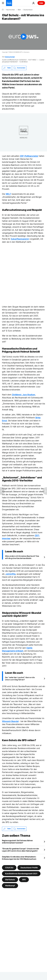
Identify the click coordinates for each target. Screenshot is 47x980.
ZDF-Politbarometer (29, 156)
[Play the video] (23, 37)
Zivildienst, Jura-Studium (23, 395)
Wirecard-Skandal (10, 721)
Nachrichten (11, 10)
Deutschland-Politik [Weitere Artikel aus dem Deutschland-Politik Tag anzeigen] (29, 867)
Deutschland (28, 10)
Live (41, 3)
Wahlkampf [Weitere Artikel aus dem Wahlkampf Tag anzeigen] (10, 885)
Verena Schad (10, 57)
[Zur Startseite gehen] (9, 3)
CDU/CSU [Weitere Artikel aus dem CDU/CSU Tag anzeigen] (9, 867)
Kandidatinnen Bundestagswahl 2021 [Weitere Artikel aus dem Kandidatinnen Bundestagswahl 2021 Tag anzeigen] (21, 873)
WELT (8, 194)
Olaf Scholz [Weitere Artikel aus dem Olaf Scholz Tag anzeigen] (10, 879)
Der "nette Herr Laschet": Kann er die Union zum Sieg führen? (20, 678)
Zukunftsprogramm (20, 239)
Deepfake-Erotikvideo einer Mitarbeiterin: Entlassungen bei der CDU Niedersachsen (19, 858)
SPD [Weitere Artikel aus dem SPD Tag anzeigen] (24, 879)
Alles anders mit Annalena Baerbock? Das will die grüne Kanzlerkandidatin (22, 557)
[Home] (3, 10)
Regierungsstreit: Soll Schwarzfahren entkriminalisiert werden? (17, 842)
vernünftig (11, 574)
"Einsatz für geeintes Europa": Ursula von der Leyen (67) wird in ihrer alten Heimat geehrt (20, 850)
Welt (19, 10)
